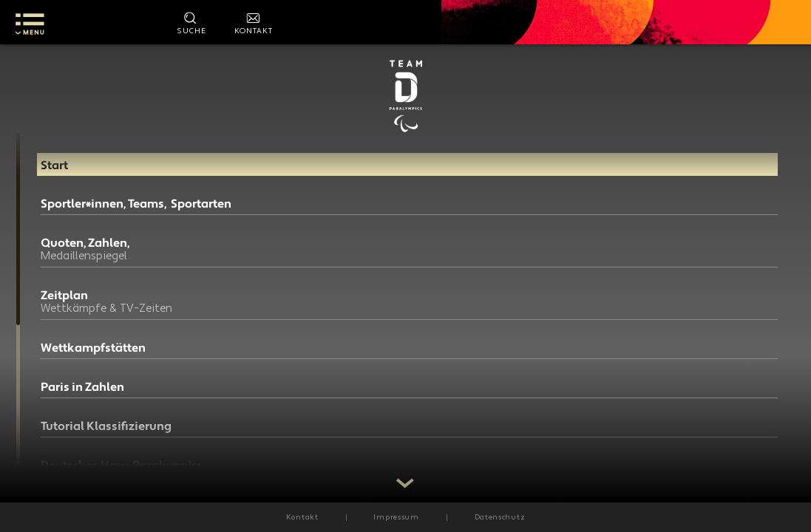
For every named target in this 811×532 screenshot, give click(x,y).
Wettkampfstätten (93, 357)
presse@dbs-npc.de (311, 309)
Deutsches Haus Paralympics (85, 481)
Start (54, 162)
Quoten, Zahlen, (115, 258)
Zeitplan (115, 311)
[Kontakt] (254, 22)
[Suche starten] (191, 22)
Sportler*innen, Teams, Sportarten (105, 207)
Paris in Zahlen (82, 396)
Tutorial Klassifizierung (106, 435)
